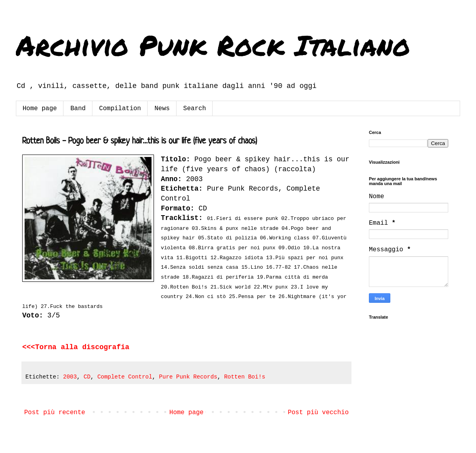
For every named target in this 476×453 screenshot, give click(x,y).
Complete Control (125, 377)
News (162, 109)
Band (78, 109)
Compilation (120, 109)
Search (195, 109)
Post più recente (55, 413)
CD (87, 377)
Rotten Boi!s (245, 377)
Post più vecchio (318, 413)
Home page (40, 109)
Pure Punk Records (188, 377)
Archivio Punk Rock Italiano (213, 45)
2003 (70, 377)
